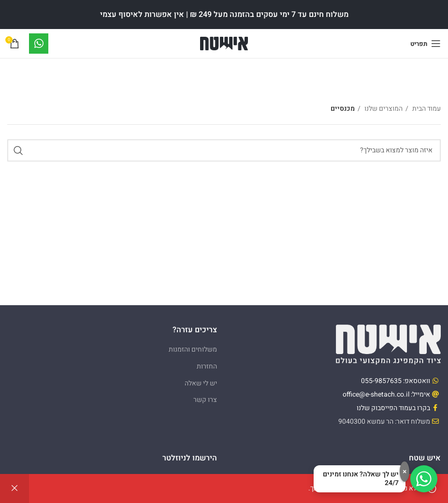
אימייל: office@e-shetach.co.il (386, 394)
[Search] (224, 150)
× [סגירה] (405, 472)
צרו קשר (205, 400)
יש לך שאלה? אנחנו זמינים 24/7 (361, 479)
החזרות (207, 366)
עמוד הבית (426, 109)
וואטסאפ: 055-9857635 (396, 381)
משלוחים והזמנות (193, 349)
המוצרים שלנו (383, 109)
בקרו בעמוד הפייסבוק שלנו (393, 408)
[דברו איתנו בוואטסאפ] (424, 479)
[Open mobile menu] (426, 44)
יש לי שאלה (201, 383)
